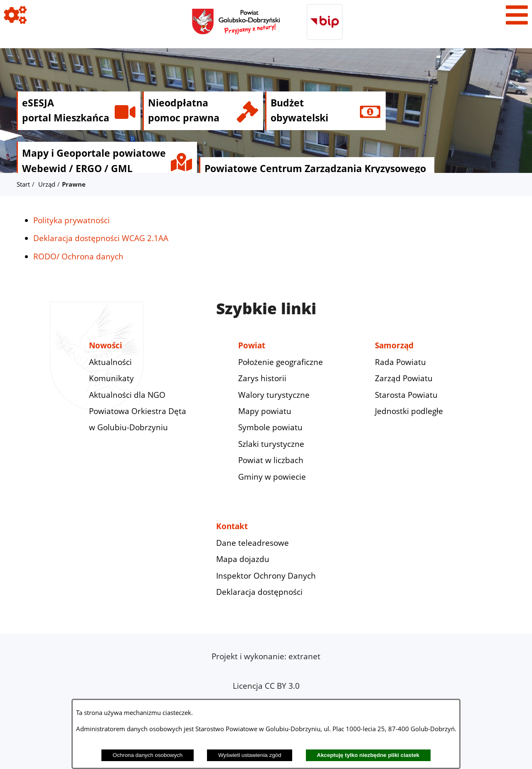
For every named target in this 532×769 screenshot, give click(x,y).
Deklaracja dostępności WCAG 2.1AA (101, 238)
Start (23, 184)
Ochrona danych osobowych (148, 755)
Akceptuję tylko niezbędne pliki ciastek (368, 755)
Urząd (47, 184)
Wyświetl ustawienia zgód (250, 755)
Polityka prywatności (71, 220)
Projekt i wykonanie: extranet (266, 656)
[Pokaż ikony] (15, 15)
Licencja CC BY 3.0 (266, 686)
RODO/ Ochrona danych (78, 256)
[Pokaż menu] (517, 15)
